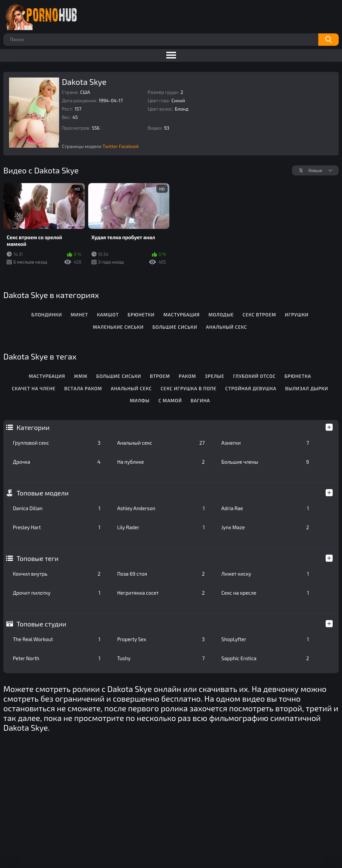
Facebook (129, 146)
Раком (187, 376)
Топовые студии (41, 624)
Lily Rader (161, 527)
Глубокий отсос (254, 376)
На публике (161, 462)
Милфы (140, 400)
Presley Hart (56, 527)
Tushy (161, 658)
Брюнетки (141, 315)
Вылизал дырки (307, 388)
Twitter (110, 146)
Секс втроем (260, 315)
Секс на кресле (265, 593)
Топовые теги (37, 558)
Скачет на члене (34, 388)
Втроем (160, 376)
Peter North (56, 658)
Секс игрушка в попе (189, 388)
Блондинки (47, 315)
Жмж (81, 376)
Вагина (200, 400)
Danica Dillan (56, 508)
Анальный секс (161, 443)
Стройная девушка (251, 388)
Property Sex (161, 639)
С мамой (170, 400)
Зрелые (214, 376)
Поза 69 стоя (161, 574)
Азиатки (265, 443)
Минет (79, 315)
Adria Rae (265, 508)
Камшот (108, 315)
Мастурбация (182, 315)
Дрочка (56, 462)
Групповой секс (56, 443)
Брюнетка (298, 376)
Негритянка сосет (161, 593)
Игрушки (297, 315)
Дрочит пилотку (56, 593)
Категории (33, 427)
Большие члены (265, 462)
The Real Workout (56, 639)
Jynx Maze (265, 527)
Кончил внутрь (56, 574)
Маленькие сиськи (118, 327)
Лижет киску (265, 574)
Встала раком (83, 388)
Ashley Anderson (161, 508)
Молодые (221, 315)
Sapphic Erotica (265, 658)
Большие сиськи (175, 327)
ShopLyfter (265, 639)
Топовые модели (42, 493)
